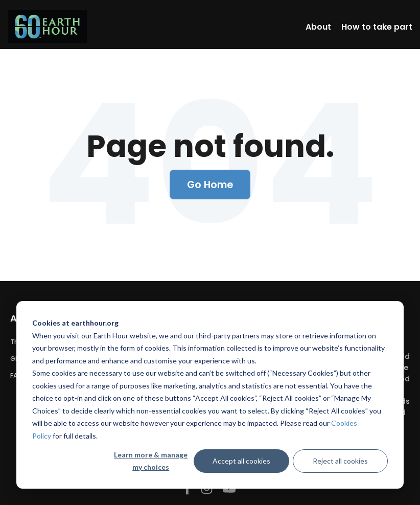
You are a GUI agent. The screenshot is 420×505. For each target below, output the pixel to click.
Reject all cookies (340, 461)
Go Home (210, 185)
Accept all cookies (241, 461)
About (318, 27)
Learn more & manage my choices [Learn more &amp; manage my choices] (151, 461)
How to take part (377, 27)
